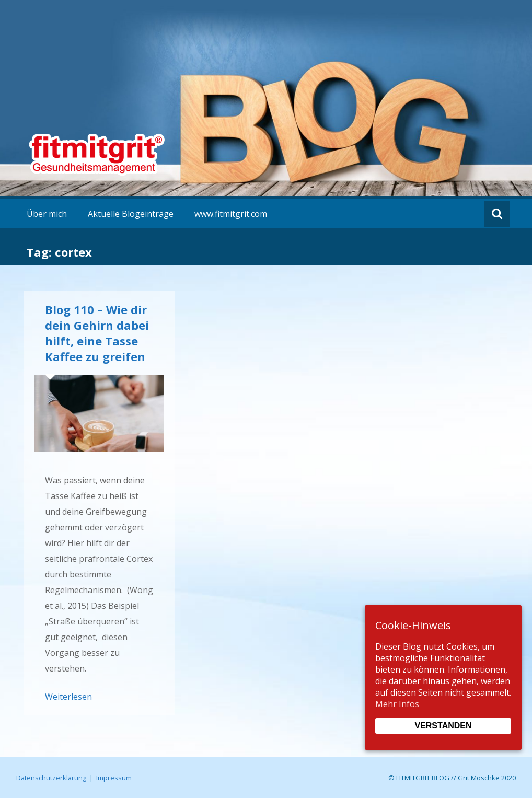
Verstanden (443, 726)
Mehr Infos (397, 704)
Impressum (114, 778)
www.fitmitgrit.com (231, 214)
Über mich (47, 214)
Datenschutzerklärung (51, 778)
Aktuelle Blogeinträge (131, 214)
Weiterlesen (68, 697)
